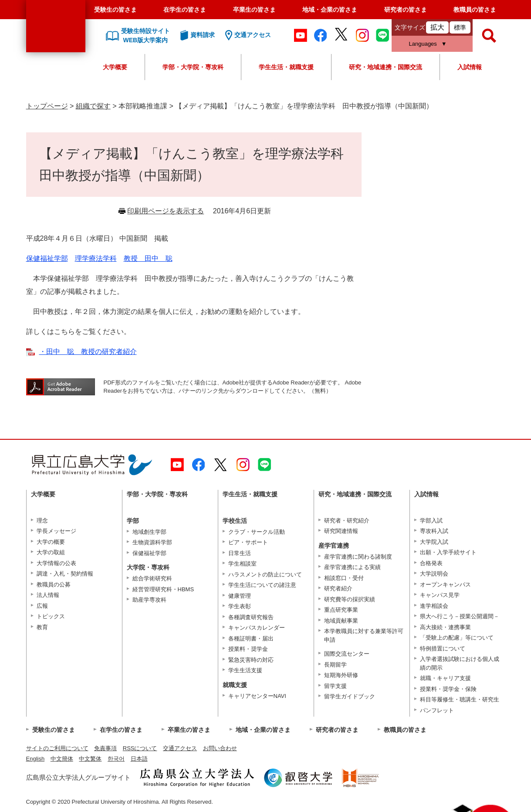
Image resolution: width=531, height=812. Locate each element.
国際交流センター (347, 654)
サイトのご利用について (57, 748)
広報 (42, 606)
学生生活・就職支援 (286, 67)
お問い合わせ (220, 748)
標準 (460, 27)
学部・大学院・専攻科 (193, 67)
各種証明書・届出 (251, 638)
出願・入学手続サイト (448, 552)
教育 (42, 627)
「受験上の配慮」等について (457, 638)
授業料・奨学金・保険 (448, 689)
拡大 (437, 27)
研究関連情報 (341, 531)
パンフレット (437, 710)
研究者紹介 (338, 588)
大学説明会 (434, 574)
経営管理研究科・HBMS (163, 589)
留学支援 (335, 686)
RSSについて (140, 748)
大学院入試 (434, 542)
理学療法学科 (96, 258)
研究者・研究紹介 (347, 521)
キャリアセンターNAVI (257, 696)
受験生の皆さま (115, 10)
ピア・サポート (248, 542)
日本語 (139, 759)
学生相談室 (242, 564)
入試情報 (470, 67)
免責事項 (105, 748)
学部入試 (431, 521)
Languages (423, 44)
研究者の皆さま (406, 10)
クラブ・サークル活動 (257, 532)
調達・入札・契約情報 (65, 574)
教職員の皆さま (475, 10)
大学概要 (115, 67)
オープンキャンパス (445, 585)
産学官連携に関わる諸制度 (358, 557)
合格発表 (431, 563)
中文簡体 (62, 759)
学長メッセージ (56, 531)
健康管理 (240, 596)
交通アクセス (180, 748)
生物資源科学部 (152, 542)
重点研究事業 (341, 610)
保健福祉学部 (47, 258)
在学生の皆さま (185, 10)
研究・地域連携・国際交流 (386, 67)
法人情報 (48, 595)
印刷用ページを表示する (166, 211)
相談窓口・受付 (344, 578)
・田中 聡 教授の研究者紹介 (88, 352)
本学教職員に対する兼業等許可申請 (364, 635)
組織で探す (93, 106)
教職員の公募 (54, 585)
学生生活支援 (245, 670)
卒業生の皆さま (254, 10)
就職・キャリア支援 (445, 678)
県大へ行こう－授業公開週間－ (460, 616)
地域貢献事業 (341, 621)
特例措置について (443, 649)
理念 (42, 521)
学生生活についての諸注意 (262, 585)
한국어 (116, 759)
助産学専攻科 (149, 600)
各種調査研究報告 (251, 617)
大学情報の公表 (56, 563)
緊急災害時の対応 (251, 660)
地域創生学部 (149, 532)
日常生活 (240, 553)
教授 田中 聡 (148, 258)
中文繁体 (90, 759)
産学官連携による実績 (352, 567)
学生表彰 (240, 606)
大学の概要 (51, 542)
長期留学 (335, 665)
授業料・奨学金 (248, 649)
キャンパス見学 (440, 595)
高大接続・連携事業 (445, 627)
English (36, 759)
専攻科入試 (434, 531)
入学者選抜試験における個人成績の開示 (460, 663)
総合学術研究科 (152, 578)
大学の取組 (51, 552)
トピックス (51, 616)
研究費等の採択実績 (350, 599)
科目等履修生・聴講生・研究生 (460, 699)
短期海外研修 (341, 675)
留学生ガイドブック (350, 696)
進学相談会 (434, 606)
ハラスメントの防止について (265, 574)
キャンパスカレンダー (257, 628)
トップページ (47, 106)
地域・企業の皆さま (330, 10)
